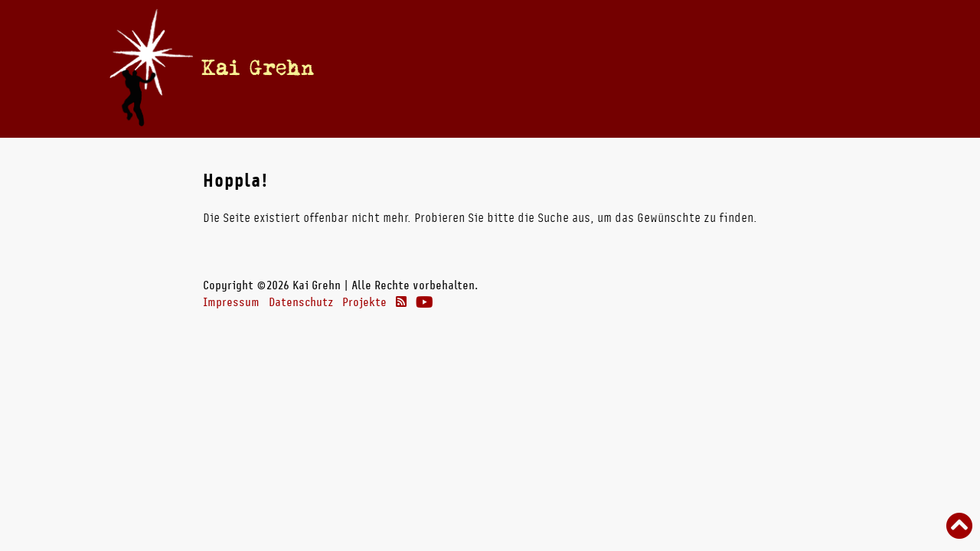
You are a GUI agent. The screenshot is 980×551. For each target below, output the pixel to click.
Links (736, 68)
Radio (612, 68)
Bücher (553, 68)
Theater (675, 68)
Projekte (364, 302)
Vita (507, 68)
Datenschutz (301, 302)
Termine (459, 68)
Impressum (231, 302)
